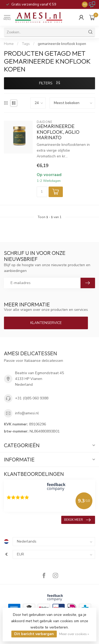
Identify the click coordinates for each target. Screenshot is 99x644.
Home (9, 44)
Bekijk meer (77, 520)
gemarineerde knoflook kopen (62, 44)
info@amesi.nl (27, 413)
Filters (49, 83)
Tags (26, 44)
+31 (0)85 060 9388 (32, 398)
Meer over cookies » (74, 634)
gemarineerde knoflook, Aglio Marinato (58, 132)
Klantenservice (46, 323)
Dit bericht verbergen (34, 634)
